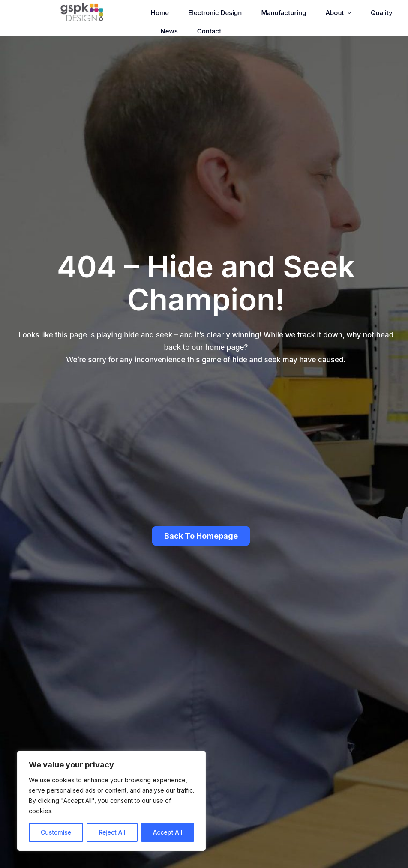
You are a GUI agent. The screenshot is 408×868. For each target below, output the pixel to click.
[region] (111, 801)
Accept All (168, 832)
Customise (56, 832)
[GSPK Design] (82, 6)
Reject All (112, 832)
